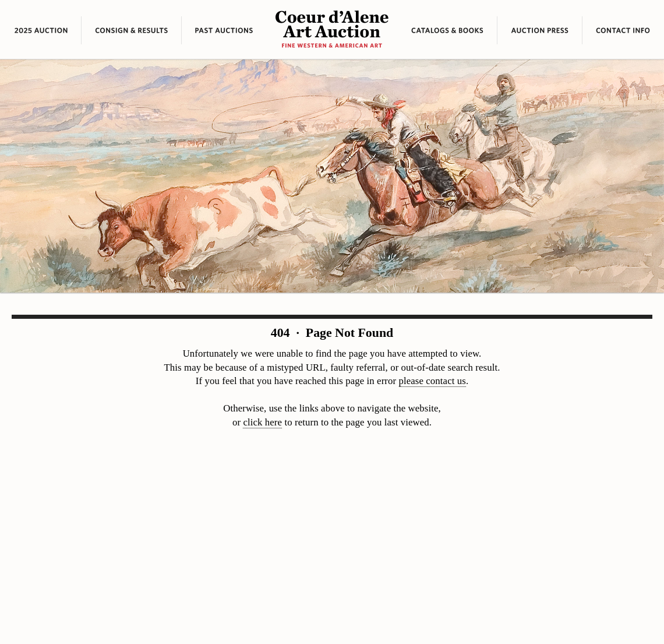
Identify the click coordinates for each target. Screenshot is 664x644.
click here (262, 422)
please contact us (432, 381)
